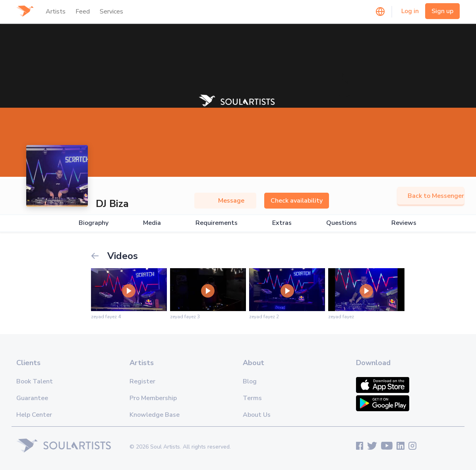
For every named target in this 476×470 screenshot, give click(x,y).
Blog (250, 381)
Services (111, 12)
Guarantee (32, 398)
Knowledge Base (155, 415)
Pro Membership (153, 398)
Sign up (442, 11)
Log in (410, 11)
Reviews (404, 223)
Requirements (217, 223)
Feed (83, 12)
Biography (94, 223)
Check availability (297, 201)
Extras (282, 223)
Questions (342, 223)
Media (152, 223)
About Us (257, 415)
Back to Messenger (431, 196)
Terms (252, 398)
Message (225, 201)
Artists (56, 12)
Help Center (34, 415)
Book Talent (35, 381)
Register (142, 381)
